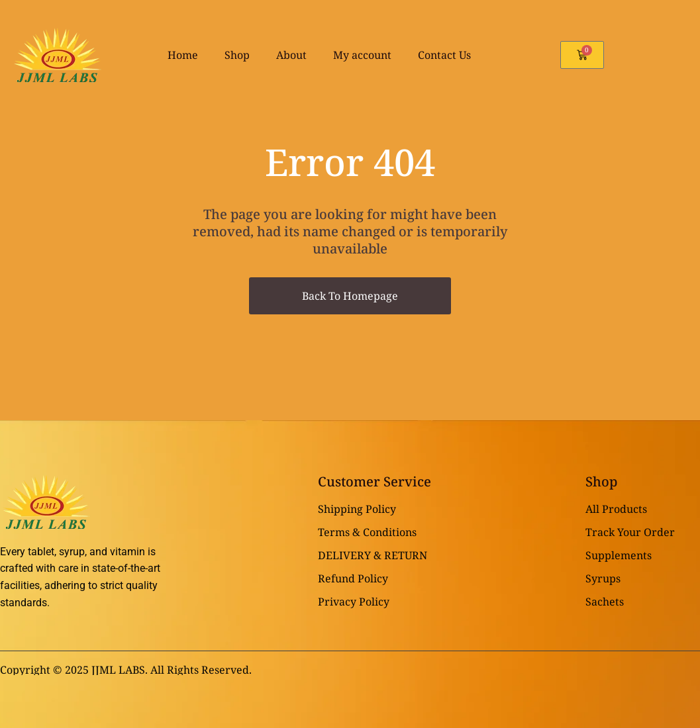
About (291, 55)
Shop (237, 55)
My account (362, 55)
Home (183, 55)
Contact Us (444, 55)
